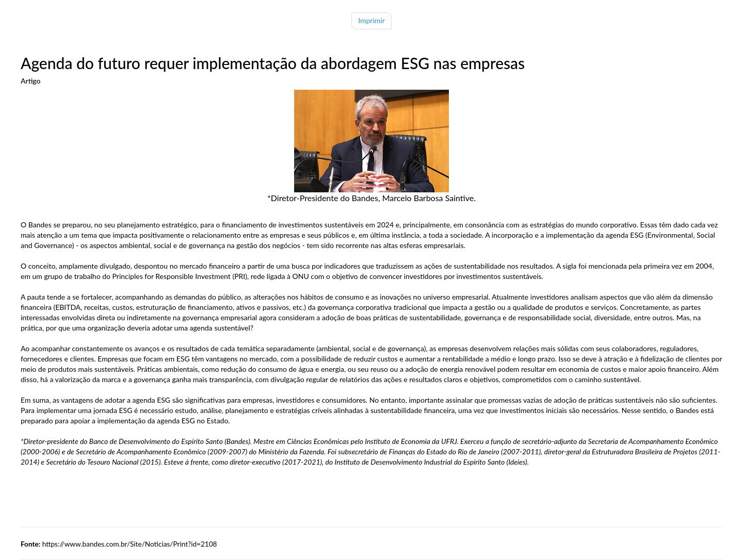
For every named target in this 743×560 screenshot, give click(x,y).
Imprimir (372, 20)
